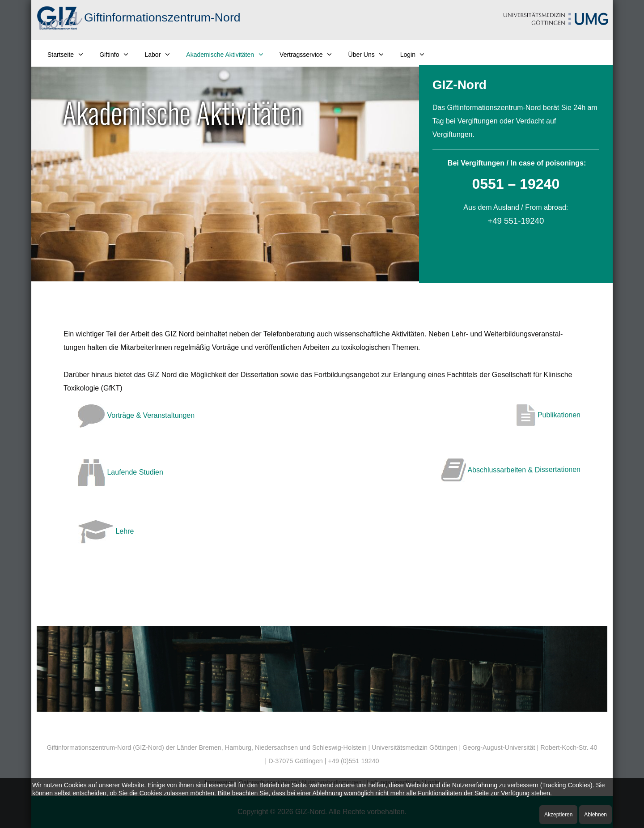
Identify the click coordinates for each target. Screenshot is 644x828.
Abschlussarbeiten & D (491, 470)
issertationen (560, 470)
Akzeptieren (558, 815)
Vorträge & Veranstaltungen (136, 415)
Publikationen (549, 415)
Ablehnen (595, 815)
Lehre (106, 531)
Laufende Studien (121, 472)
